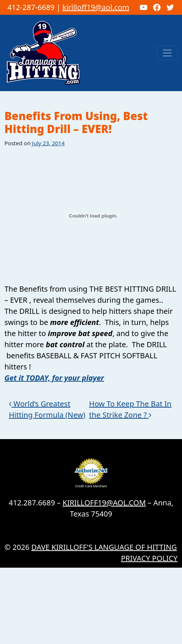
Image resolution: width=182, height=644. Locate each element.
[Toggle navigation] (167, 53)
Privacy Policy (149, 558)
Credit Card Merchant (91, 486)
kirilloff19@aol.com (96, 7)
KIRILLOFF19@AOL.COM (104, 503)
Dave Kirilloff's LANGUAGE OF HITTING (104, 547)
